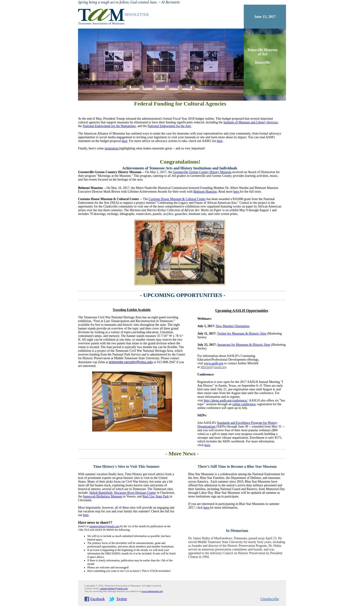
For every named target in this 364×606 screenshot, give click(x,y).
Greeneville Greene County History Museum (202, 172)
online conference (244, 404)
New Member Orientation (233, 326)
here (125, 141)
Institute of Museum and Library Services (251, 122)
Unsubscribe (270, 599)
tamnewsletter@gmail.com (114, 588)
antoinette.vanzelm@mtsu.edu (131, 362)
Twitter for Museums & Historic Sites (242, 334)
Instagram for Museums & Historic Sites (244, 345)
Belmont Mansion (205, 192)
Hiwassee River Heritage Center (135, 493)
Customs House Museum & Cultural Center (177, 199)
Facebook (97, 599)
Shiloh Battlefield (101, 493)
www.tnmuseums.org (152, 591)
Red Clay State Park (156, 496)
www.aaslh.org (214, 363)
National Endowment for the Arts (169, 126)
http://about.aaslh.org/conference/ (226, 400)
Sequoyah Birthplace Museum (103, 496)
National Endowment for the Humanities (109, 126)
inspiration (112, 148)
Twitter (122, 599)
